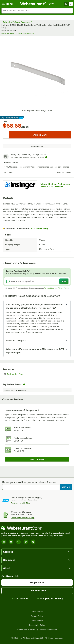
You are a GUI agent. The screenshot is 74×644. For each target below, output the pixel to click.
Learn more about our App (23, 518)
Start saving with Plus (20, 503)
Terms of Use (49, 288)
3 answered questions (25, 33)
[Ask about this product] (37, 281)
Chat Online (19, 598)
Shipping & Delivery (50, 598)
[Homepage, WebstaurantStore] (37, 4)
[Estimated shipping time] (46, 157)
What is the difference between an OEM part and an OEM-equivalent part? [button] (35, 351)
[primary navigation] (7, 4)
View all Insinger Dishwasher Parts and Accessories (55, 185)
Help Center (37, 583)
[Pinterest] (33, 542)
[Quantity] (6, 135)
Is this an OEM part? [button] (16, 341)
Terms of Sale (37, 612)
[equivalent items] (24, 384)
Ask (64, 281)
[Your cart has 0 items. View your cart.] (68, 4)
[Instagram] (4, 542)
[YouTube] (11, 542)
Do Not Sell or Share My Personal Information (37, 630)
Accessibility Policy (37, 625)
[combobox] (37, 11)
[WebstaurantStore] (37, 528)
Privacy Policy (63, 288)
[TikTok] (26, 542)
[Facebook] (18, 542)
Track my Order (37, 591)
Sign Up (66, 487)
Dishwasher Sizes (24, 374)
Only (5, 122)
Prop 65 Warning (39, 228)
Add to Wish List (37, 146)
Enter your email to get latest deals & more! (29, 482)
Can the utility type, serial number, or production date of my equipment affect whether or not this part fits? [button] (34, 306)
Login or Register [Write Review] (37, 459)
